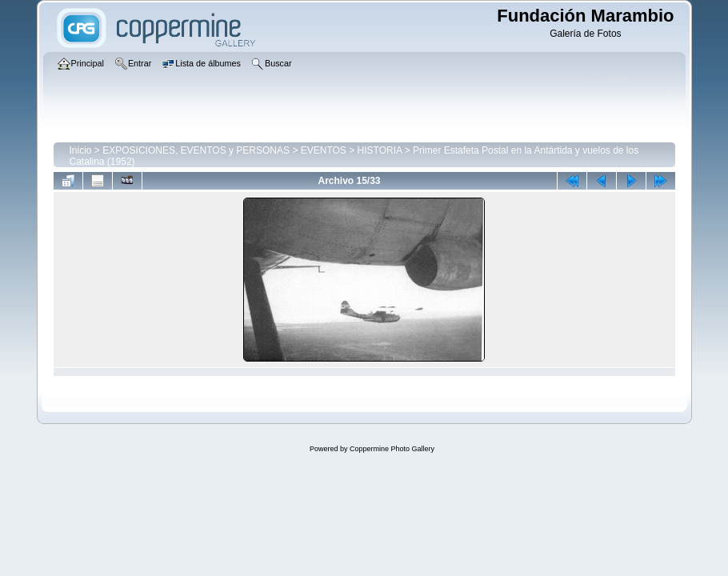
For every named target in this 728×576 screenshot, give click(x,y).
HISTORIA (380, 150)
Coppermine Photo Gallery (392, 449)
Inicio (81, 150)
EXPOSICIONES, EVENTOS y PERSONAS (196, 150)
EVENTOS (324, 150)
